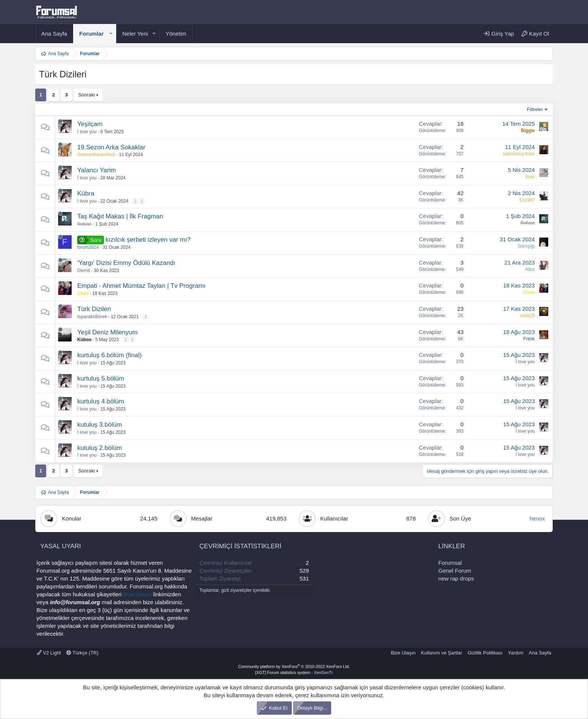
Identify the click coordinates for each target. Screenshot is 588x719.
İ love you (87, 132)
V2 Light (49, 653)
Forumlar (91, 34)
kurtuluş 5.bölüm (101, 378)
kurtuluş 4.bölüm (101, 401)
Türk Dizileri (94, 309)
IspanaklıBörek (92, 317)
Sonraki (87, 95)
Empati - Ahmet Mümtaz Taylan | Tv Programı (141, 286)
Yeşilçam (90, 124)
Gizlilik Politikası (485, 653)
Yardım (516, 653)
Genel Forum (455, 571)
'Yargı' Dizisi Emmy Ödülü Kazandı (126, 263)
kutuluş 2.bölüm (100, 448)
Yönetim (176, 34)
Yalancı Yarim (97, 170)
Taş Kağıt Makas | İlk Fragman (120, 216)
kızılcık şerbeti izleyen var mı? (148, 240)
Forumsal (450, 563)
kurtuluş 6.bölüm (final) (109, 355)
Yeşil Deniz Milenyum (107, 332)
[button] (111, 34)
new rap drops (456, 578)
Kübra (86, 193)
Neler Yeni (135, 34)
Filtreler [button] (535, 109)
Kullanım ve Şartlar (442, 653)
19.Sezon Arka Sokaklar (111, 147)
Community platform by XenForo (294, 666)
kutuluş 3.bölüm (100, 425)
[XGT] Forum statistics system (294, 672)
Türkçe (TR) (82, 653)
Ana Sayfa (54, 34)
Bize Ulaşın (137, 594)
